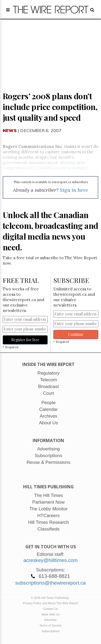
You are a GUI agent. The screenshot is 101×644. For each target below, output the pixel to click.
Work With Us (50, 614)
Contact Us (50, 609)
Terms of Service (51, 625)
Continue (76, 334)
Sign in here (74, 190)
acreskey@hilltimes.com (51, 560)
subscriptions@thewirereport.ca (50, 583)
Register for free (25, 340)
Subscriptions (50, 631)
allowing (67, 163)
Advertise (51, 620)
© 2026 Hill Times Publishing (50, 598)
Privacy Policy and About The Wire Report (50, 603)
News (10, 130)
